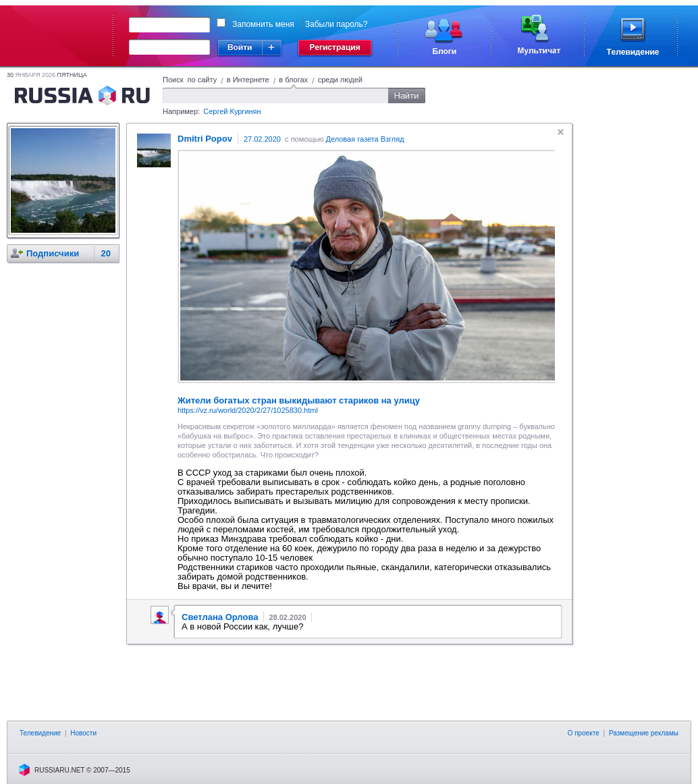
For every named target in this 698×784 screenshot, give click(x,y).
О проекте (584, 733)
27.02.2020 (262, 139)
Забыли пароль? (337, 24)
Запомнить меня (263, 24)
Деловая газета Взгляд (365, 139)
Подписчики (53, 253)
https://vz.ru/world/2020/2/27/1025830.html (248, 410)
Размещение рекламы (644, 733)
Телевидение (40, 733)
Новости (83, 733)
